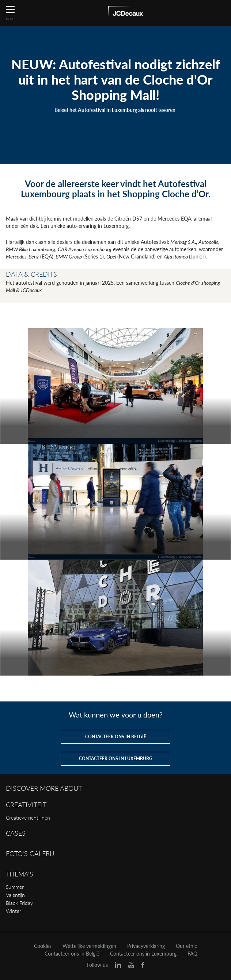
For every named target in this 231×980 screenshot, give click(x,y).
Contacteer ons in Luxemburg (143, 954)
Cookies (43, 946)
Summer (15, 887)
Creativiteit (26, 805)
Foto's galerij (30, 853)
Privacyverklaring (146, 946)
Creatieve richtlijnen (28, 818)
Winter (14, 911)
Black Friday (19, 903)
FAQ (192, 954)
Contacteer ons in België (72, 954)
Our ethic (186, 946)
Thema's (20, 874)
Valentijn (15, 895)
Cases (16, 833)
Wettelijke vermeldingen (89, 946)
